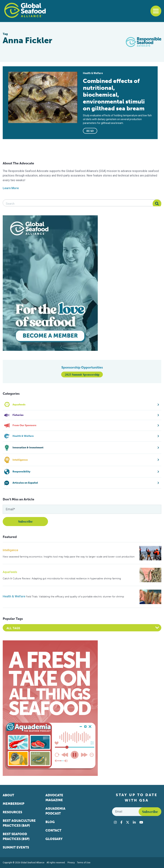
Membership (13, 804)
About (8, 795)
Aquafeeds (10, 572)
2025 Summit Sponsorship (82, 374)
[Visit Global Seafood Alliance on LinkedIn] (134, 822)
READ (90, 131)
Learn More (11, 188)
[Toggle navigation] (156, 11)
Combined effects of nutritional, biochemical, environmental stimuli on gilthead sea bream (114, 95)
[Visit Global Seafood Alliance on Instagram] (115, 822)
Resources (12, 812)
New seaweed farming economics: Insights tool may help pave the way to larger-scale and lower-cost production (69, 557)
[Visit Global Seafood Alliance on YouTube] (141, 822)
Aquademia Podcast (55, 811)
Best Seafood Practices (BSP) (16, 836)
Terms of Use (84, 863)
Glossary (54, 839)
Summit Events (16, 847)
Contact (53, 830)
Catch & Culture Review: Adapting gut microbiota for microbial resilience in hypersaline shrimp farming (62, 579)
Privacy (71, 863)
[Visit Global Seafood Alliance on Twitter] (128, 822)
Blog (50, 822)
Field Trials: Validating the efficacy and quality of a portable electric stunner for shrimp (75, 597)
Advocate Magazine (54, 798)
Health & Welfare (14, 596)
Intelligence (10, 550)
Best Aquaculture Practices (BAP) (19, 823)
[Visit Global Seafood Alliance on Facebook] (121, 822)
